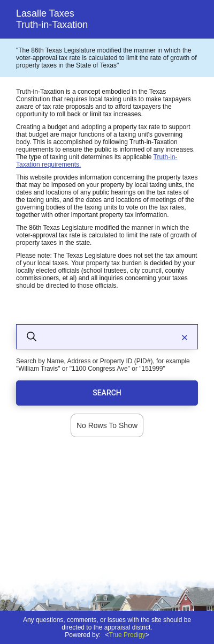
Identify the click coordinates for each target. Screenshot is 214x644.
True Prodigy (127, 635)
